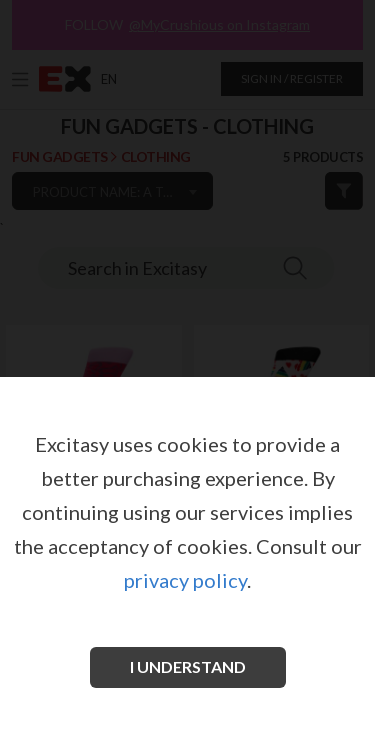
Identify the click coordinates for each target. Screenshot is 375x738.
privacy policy (185, 580)
